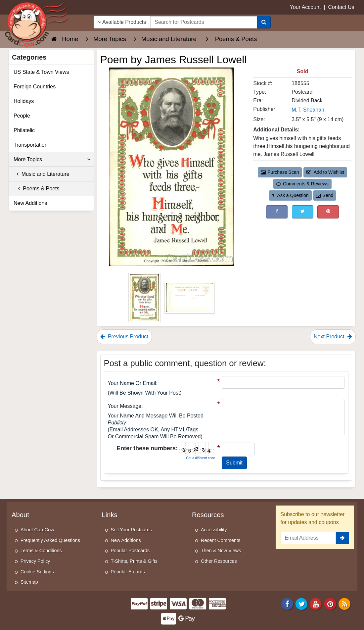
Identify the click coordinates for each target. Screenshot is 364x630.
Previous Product (124, 337)
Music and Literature (42, 174)
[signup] (342, 538)
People (22, 116)
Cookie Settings (37, 572)
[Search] (264, 22)
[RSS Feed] (344, 603)
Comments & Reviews (302, 184)
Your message (125, 406)
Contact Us (341, 7)
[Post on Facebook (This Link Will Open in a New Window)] (277, 212)
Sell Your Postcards (132, 530)
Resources (208, 515)
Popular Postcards (130, 551)
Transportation (31, 145)
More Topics (52, 160)
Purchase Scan (280, 172)
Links (110, 515)
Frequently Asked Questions (50, 540)
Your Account (305, 7)
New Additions (30, 203)
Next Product (333, 337)
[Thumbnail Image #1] (145, 300)
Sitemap (29, 582)
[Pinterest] (330, 603)
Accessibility (214, 530)
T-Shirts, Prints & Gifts (134, 561)
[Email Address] (308, 538)
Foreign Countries (35, 87)
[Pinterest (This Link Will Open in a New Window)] (328, 212)
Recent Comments (221, 540)
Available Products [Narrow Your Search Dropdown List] (122, 22)
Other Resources (219, 561)
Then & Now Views (221, 551)
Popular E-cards (128, 572)
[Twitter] (301, 603)
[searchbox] (204, 22)
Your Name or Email (132, 383)
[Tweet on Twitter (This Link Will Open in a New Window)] (303, 212)
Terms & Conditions (41, 551)
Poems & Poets (37, 189)
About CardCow (37, 530)
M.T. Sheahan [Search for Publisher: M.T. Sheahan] (308, 110)
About (20, 515)
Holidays (24, 101)
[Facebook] (287, 603)
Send (325, 195)
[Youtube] (316, 603)
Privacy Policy (35, 561)
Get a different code (201, 458)
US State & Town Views (41, 72)
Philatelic (24, 130)
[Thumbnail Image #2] (190, 300)
